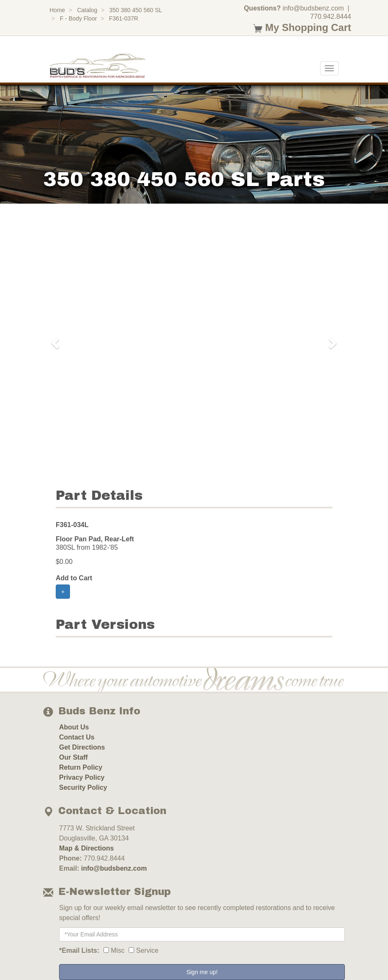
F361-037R (124, 18)
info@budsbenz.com (313, 8)
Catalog (87, 10)
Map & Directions (87, 848)
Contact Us (77, 737)
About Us (74, 727)
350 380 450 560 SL (136, 10)
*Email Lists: (79, 950)
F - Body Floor (79, 18)
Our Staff (73, 757)
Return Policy (81, 767)
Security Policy (83, 787)
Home (57, 10)
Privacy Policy (82, 777)
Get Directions (82, 747)
